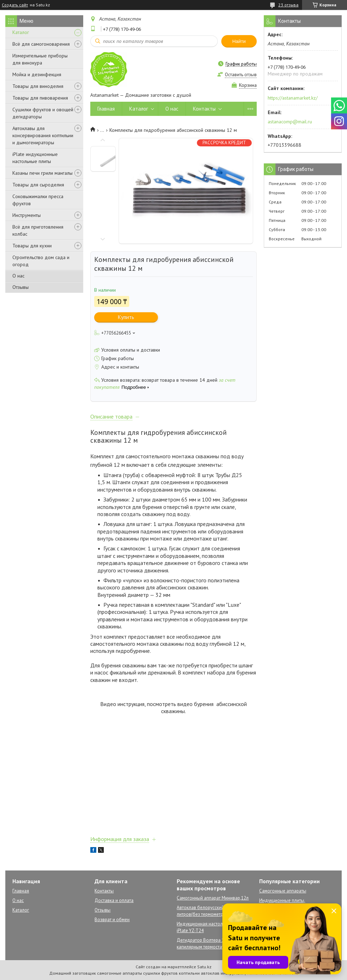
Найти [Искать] (239, 41)
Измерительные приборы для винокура (40, 59)
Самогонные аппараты (283, 891)
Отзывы (21, 287)
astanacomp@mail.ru (290, 122)
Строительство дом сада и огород (41, 261)
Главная (106, 109)
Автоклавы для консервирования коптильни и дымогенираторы (43, 135)
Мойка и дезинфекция (37, 74)
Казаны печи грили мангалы (42, 173)
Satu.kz (204, 967)
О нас (18, 276)
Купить (126, 317)
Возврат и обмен (112, 920)
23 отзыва (288, 5)
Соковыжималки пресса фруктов (38, 200)
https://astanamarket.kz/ (293, 98)
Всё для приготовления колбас (38, 230)
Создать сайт (15, 5)
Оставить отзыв (241, 75)
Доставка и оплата (114, 900)
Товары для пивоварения (40, 98)
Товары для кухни (32, 246)
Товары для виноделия (38, 86)
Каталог (21, 32)
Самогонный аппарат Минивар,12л (213, 898)
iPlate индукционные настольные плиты (35, 158)
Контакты (204, 109)
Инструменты (27, 215)
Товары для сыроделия (38, 185)
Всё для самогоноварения (41, 44)
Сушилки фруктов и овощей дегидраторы (43, 113)
